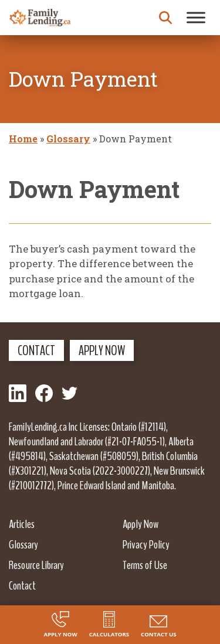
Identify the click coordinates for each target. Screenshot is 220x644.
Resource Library (36, 565)
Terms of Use (145, 565)
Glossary (68, 139)
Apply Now (102, 350)
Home (23, 139)
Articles (22, 524)
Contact (36, 350)
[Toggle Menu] (196, 17)
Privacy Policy (146, 544)
